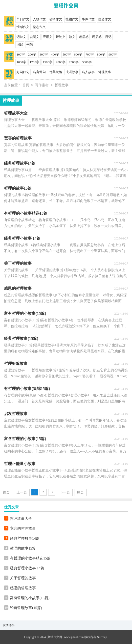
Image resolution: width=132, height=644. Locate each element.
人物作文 (39, 19)
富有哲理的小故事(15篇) (30, 598)
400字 (55, 54)
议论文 (61, 37)
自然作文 (105, 19)
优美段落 (56, 72)
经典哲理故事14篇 (25, 538)
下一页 (65, 492)
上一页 (22, 492)
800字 (101, 54)
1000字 (21, 62)
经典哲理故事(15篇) (26, 608)
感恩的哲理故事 (23, 588)
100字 (21, 54)
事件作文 (88, 19)
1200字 (34, 62)
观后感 (97, 37)
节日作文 (23, 19)
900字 (113, 54)
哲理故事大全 (21, 519)
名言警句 (39, 72)
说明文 (34, 37)
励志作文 (39, 27)
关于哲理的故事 (23, 578)
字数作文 (9, 56)
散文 (72, 37)
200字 (32, 54)
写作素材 (9, 74)
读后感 (84, 37)
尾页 (80, 492)
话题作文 (9, 21)
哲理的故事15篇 (23, 548)
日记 (108, 37)
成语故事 (72, 72)
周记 (20, 44)
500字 (67, 54)
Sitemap (102, 637)
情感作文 (23, 27)
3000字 (87, 62)
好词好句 (23, 72)
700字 (90, 54)
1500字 (48, 62)
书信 (30, 44)
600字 (78, 54)
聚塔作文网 (55, 637)
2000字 (61, 62)
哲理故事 (105, 72)
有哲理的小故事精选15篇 (30, 558)
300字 (44, 54)
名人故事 (88, 72)
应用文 (48, 37)
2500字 (74, 62)
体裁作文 (9, 39)
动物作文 (56, 19)
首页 (26, 85)
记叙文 (21, 37)
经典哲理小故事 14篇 (27, 568)
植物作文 (72, 19)
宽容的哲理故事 (23, 528)
